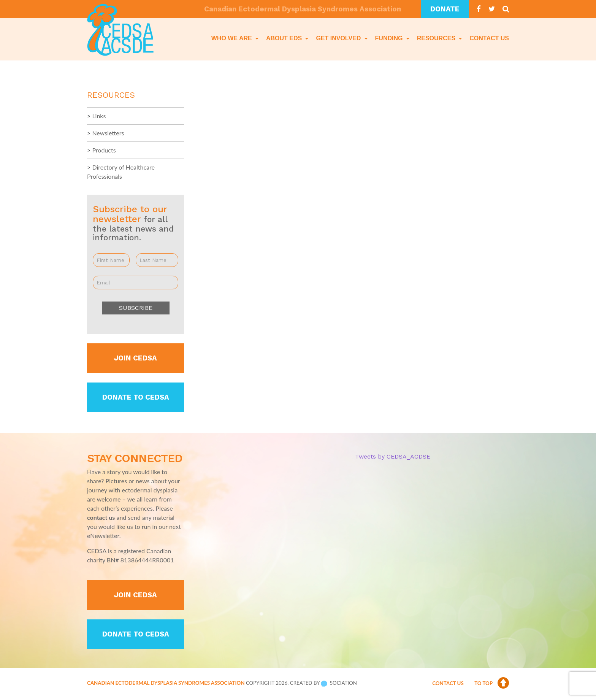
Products (104, 150)
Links (99, 116)
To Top (492, 683)
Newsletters (108, 133)
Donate (445, 9)
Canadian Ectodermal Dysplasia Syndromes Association (166, 683)
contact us (101, 517)
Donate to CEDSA (136, 397)
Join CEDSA (136, 358)
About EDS (285, 38)
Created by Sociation (323, 683)
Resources (437, 38)
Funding (390, 38)
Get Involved (339, 38)
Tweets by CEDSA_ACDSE (393, 456)
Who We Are (232, 38)
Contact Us (489, 38)
